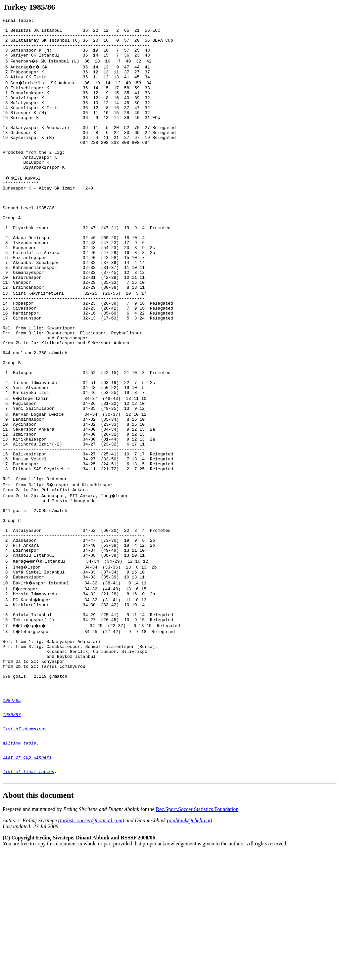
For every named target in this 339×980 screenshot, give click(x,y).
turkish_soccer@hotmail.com (91, 948)
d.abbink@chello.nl (190, 948)
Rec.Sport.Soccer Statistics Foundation (197, 937)
